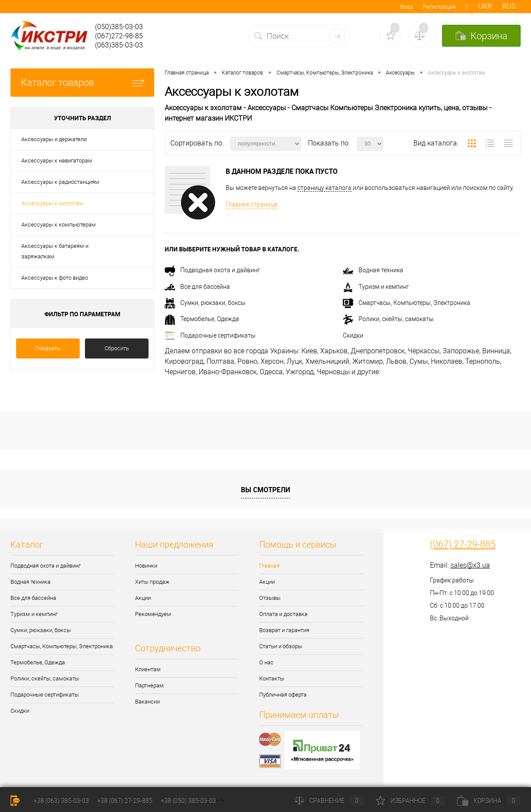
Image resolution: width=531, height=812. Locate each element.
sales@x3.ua (470, 565)
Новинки (146, 566)
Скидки (353, 335)
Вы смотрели (265, 490)
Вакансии (147, 702)
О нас (266, 662)
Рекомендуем (153, 614)
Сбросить (117, 348)
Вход (406, 7)
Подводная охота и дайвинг (212, 270)
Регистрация (439, 7)
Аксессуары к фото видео (55, 278)
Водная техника (373, 270)
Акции (143, 598)
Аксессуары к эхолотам (52, 203)
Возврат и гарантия (284, 630)
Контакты (272, 678)
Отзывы (270, 598)
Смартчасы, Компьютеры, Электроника (407, 303)
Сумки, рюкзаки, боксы (205, 303)
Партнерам (149, 685)
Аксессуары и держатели (54, 139)
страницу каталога (325, 188)
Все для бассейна (197, 287)
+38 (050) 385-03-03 (188, 801)
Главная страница (252, 204)
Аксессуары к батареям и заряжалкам (55, 251)
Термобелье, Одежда (202, 319)
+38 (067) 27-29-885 (125, 801)
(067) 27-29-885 (463, 545)
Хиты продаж (152, 582)
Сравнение (329, 801)
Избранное (410, 801)
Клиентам (148, 669)
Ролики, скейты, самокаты (388, 319)
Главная (269, 566)
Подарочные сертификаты (210, 335)
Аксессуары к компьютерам (59, 225)
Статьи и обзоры (281, 646)
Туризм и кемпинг (376, 287)
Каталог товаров (82, 83)
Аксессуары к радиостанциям (60, 182)
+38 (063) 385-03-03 (61, 801)
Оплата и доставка (283, 614)
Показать (48, 348)
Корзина (489, 801)
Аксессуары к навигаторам (57, 161)
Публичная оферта (283, 695)
